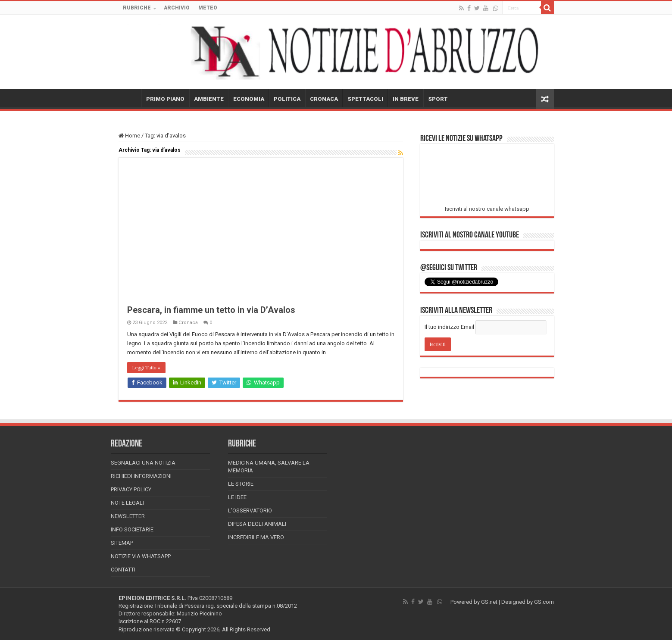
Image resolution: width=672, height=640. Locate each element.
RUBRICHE (137, 8)
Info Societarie (132, 529)
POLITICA (287, 99)
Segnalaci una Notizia (143, 463)
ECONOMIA (249, 99)
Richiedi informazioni (141, 476)
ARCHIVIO (177, 8)
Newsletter (128, 516)
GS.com (544, 602)
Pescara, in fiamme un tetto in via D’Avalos (211, 310)
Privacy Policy (131, 489)
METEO (208, 8)
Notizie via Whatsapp (141, 556)
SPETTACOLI (365, 99)
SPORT (438, 99)
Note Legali (127, 503)
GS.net (489, 602)
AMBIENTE (209, 99)
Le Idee (237, 497)
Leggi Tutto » (146, 368)
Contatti (123, 570)
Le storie (241, 484)
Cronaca (188, 323)
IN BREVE (406, 99)
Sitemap (122, 543)
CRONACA (324, 99)
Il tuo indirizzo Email (449, 327)
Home (129, 136)
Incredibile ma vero (256, 537)
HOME (130, 98)
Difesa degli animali (257, 524)
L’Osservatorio (250, 510)
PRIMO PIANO (165, 99)
